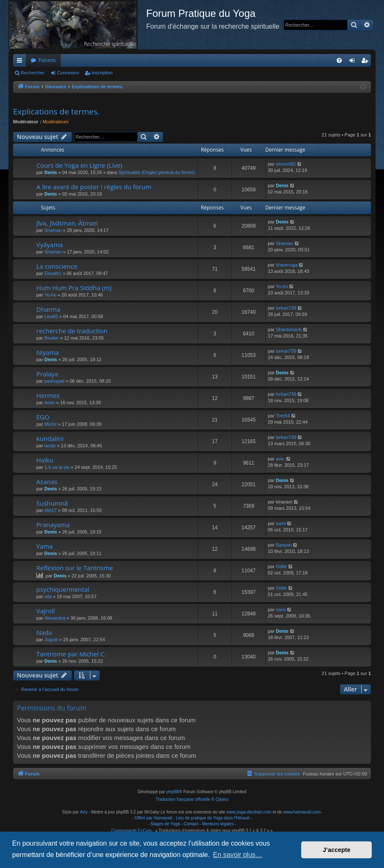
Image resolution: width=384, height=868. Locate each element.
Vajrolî (46, 611)
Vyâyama (50, 245)
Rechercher (33, 73)
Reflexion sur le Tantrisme (75, 568)
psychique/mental (63, 589)
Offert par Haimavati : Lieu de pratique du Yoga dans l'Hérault (192, 818)
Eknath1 (53, 273)
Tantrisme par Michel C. (71, 654)
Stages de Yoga (165, 824)
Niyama (48, 352)
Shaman (53, 230)
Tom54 (283, 416)
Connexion (68, 73)
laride (50, 446)
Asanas (47, 482)
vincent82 (286, 164)
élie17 (50, 510)
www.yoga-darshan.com (249, 812)
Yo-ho (50, 295)
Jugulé (51, 639)
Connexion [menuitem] (354, 62)
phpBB (173, 792)
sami (281, 523)
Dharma (48, 309)
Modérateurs (56, 122)
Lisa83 (51, 316)
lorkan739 (286, 308)
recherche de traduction (72, 331)
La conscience (57, 266)
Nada (44, 632)
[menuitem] (339, 60)
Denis (51, 172)
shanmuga (287, 265)
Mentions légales (218, 824)
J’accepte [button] (337, 850)
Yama (45, 546)
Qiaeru (222, 799)
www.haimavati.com (302, 812)
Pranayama (53, 525)
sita (48, 596)
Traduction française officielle (183, 799)
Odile (281, 566)
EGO (43, 417)
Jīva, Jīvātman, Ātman (67, 223)
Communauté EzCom (131, 831)
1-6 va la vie (57, 467)
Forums (47, 60)
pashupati (54, 381)
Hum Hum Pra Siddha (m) (74, 288)
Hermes (48, 395)
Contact (191, 824)
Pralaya (47, 374)
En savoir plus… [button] (238, 855)
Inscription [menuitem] (366, 62)
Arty (84, 812)
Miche (50, 424)
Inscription (102, 73)
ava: (280, 459)
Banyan (284, 545)
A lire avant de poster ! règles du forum (94, 187)
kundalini (50, 438)
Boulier (52, 338)
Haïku (45, 460)
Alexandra (55, 618)
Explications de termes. (56, 112)
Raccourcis (21, 62)
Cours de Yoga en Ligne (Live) (79, 165)
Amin (50, 403)
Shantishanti (289, 329)
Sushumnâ (52, 503)
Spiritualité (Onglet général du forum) (157, 172)
